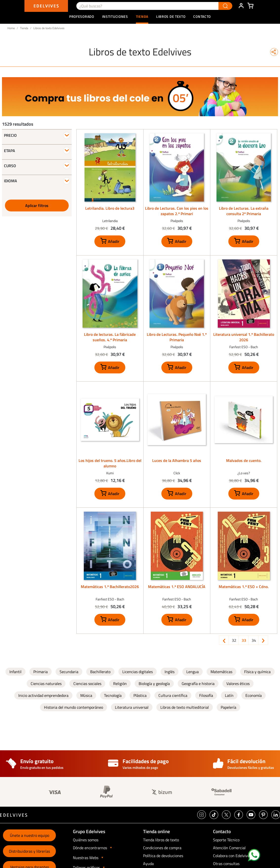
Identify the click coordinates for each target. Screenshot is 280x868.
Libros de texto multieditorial (185, 707)
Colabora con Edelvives (232, 856)
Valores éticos (238, 684)
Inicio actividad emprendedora (43, 695)
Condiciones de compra (162, 848)
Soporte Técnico (226, 840)
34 (255, 640)
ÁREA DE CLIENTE (241, 6)
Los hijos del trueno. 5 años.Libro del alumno (110, 463)
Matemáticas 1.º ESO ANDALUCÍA (177, 587)
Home (11, 28)
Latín (229, 695)
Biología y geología (154, 684)
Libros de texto (171, 16)
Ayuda (148, 864)
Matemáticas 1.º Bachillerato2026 (110, 587)
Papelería (228, 707)
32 (235, 640)
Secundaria (69, 672)
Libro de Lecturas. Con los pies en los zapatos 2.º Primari (177, 211)
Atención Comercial (229, 848)
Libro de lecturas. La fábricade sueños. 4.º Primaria (110, 337)
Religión (120, 684)
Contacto (202, 16)
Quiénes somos (86, 840)
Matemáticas (221, 672)
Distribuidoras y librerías (29, 851)
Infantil (15, 672)
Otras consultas (226, 864)
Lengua (193, 672)
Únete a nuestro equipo (30, 835)
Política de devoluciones (163, 856)
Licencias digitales (138, 672)
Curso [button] (10, 166)
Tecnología (113, 695)
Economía (254, 695)
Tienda (24, 28)
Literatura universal (132, 707)
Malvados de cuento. (244, 460)
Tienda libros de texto (161, 840)
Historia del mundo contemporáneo (74, 707)
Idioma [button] (11, 181)
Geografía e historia (198, 684)
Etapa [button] (10, 151)
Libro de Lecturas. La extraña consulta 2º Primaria (244, 211)
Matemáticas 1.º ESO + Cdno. (244, 587)
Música (86, 695)
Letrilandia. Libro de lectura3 (110, 208)
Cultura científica (173, 695)
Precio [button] (10, 135)
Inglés (170, 672)
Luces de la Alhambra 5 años (177, 460)
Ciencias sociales (87, 684)
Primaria (41, 672)
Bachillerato (100, 672)
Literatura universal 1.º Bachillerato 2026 (244, 337)
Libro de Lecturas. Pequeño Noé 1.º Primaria (177, 337)
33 (245, 640)
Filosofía (206, 695)
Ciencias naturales (46, 684)
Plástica (140, 695)
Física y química (257, 672)
